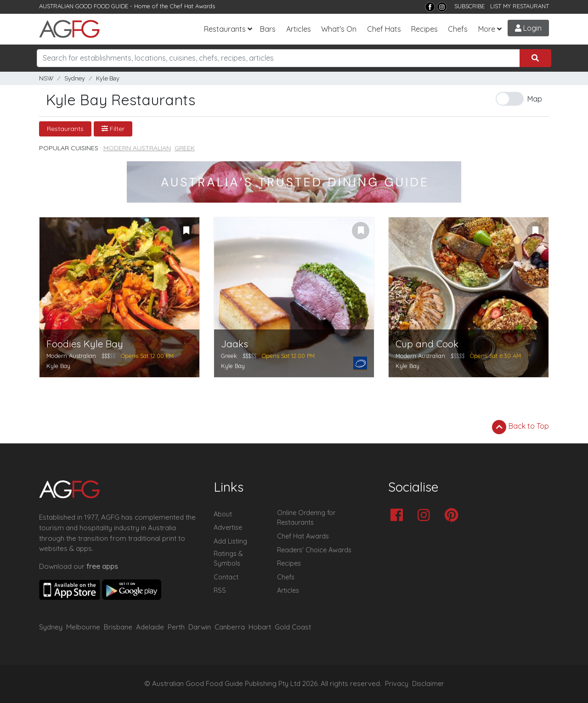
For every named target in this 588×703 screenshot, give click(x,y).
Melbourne (83, 627)
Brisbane (118, 627)
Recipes (424, 29)
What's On (339, 29)
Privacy (397, 684)
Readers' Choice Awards (314, 550)
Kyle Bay (108, 78)
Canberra (230, 627)
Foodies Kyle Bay (85, 344)
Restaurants (225, 29)
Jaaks (235, 344)
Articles (299, 29)
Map (535, 99)
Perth (176, 627)
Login (528, 28)
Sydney (75, 78)
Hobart (260, 627)
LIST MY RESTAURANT (520, 6)
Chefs (458, 29)
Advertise (228, 527)
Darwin (200, 627)
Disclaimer (428, 684)
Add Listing (230, 541)
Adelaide (150, 627)
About (223, 514)
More (487, 29)
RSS (220, 590)
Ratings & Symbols (228, 559)
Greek (185, 148)
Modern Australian (137, 148)
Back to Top (520, 427)
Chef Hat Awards (192, 6)
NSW (46, 78)
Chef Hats (384, 29)
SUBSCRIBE (469, 6)
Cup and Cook (427, 344)
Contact (226, 577)
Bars (268, 29)
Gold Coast (293, 627)
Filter (113, 129)
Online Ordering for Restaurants (306, 518)
